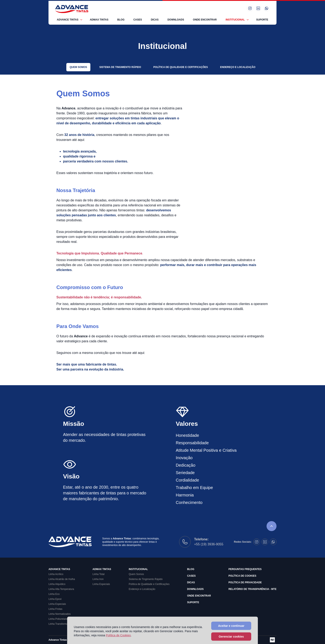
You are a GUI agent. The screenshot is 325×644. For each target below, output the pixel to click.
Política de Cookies (242, 576)
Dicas (155, 20)
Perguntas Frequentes (245, 569)
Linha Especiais (57, 604)
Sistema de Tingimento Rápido (120, 67)
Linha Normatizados (60, 614)
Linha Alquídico (57, 584)
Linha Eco (54, 594)
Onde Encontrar (205, 20)
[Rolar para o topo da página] (272, 526)
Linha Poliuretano (58, 619)
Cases (138, 20)
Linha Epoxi (55, 599)
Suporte (262, 20)
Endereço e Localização (238, 67)
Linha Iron (98, 579)
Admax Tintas (99, 20)
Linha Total (98, 574)
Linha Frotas (55, 609)
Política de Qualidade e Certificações (181, 67)
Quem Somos (78, 67)
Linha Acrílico (56, 574)
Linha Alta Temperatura (61, 589)
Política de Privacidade (245, 582)
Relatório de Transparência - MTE (252, 589)
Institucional (235, 20)
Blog (121, 20)
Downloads (176, 20)
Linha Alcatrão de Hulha (62, 579)
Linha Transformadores (61, 624)
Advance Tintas (68, 20)
